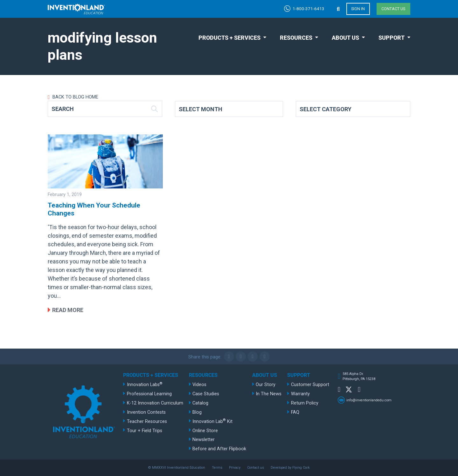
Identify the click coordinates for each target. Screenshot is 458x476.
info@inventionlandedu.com (369, 400)
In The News (269, 394)
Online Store (205, 431)
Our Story (266, 385)
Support (392, 38)
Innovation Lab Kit (212, 421)
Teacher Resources (147, 422)
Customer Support (310, 385)
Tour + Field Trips (145, 431)
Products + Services (229, 38)
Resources (296, 38)
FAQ (295, 412)
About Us (345, 38)
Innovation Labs (145, 384)
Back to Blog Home (75, 97)
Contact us (393, 9)
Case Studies (206, 394)
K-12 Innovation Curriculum (155, 403)
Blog (197, 412)
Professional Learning (149, 394)
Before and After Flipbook (219, 449)
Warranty (300, 394)
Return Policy (305, 403)
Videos (199, 385)
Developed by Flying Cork (290, 468)
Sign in (358, 9)
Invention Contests (146, 412)
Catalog (200, 403)
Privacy (235, 468)
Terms (217, 468)
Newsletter (204, 440)
